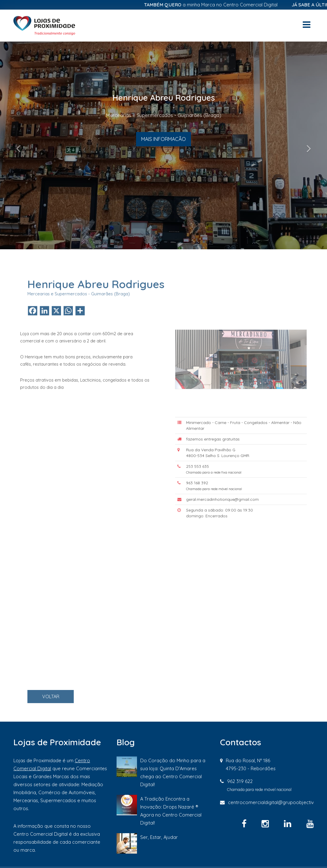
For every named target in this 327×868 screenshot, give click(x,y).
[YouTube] (310, 824)
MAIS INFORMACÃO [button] (163, 139)
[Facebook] (245, 824)
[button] (25, 145)
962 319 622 (240, 781)
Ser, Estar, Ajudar (159, 837)
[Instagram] (266, 824)
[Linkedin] (289, 824)
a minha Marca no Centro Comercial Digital (217, 5)
